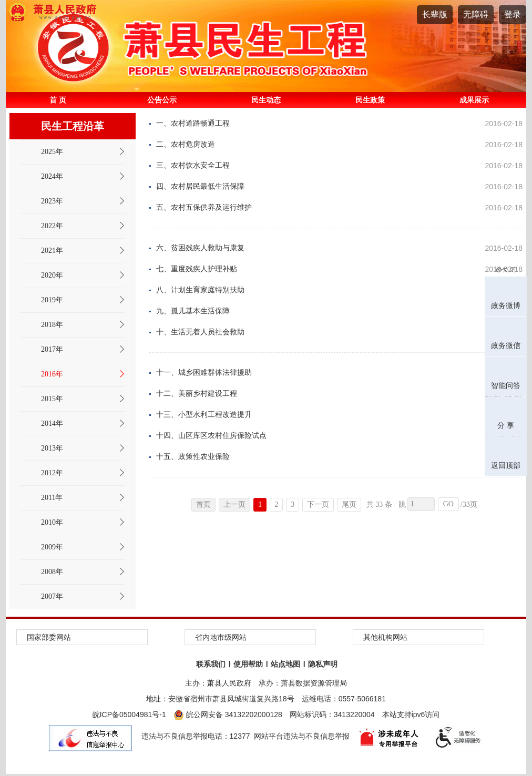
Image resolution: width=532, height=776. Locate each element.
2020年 (52, 275)
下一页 (318, 504)
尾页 (349, 504)
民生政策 (370, 100)
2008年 (52, 572)
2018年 (52, 325)
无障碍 (476, 14)
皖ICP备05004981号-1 (129, 714)
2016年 (52, 374)
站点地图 (285, 664)
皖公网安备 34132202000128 (228, 714)
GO (448, 504)
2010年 (52, 522)
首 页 (58, 100)
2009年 (52, 547)
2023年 (52, 201)
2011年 (52, 498)
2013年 (52, 448)
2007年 (52, 596)
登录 (513, 14)
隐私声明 (323, 664)
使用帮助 (248, 664)
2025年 (52, 152)
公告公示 (162, 100)
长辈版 (435, 14)
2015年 (52, 399)
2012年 (52, 473)
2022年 (52, 226)
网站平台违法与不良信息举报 (302, 736)
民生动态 (266, 100)
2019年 (52, 300)
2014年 (52, 423)
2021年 (52, 251)
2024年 (52, 176)
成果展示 (474, 100)
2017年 (52, 349)
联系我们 (211, 664)
